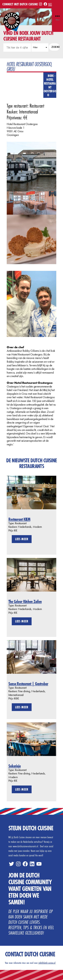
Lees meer (22, 539)
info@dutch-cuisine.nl (47, 963)
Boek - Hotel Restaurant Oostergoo (50, 85)
